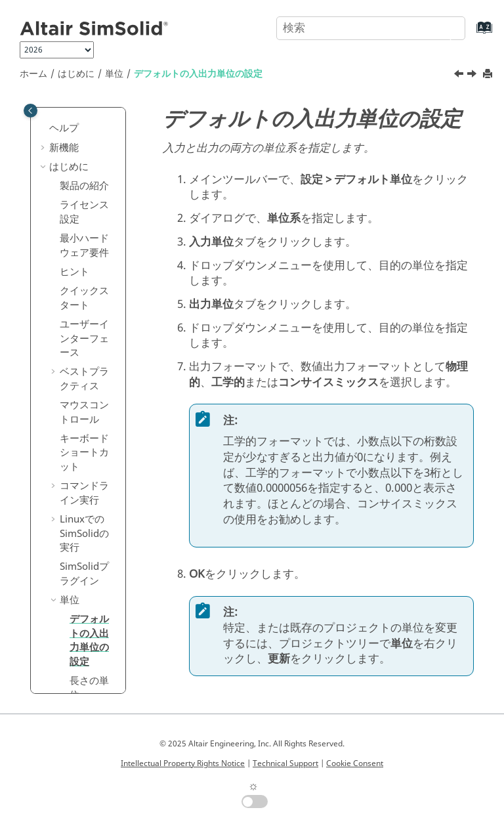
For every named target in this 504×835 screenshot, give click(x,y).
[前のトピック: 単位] (460, 75)
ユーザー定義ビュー (84, 477)
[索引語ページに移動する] (471, 34)
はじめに (76, 74)
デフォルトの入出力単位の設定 (198, 74)
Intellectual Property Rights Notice (183, 763)
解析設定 (79, 402)
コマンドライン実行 (84, 162)
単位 (114, 74)
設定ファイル (84, 563)
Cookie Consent (355, 763)
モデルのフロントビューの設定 (84, 436)
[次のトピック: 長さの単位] (473, 75)
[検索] (440, 27)
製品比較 (79, 536)
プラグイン (84, 243)
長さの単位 (89, 357)
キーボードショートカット (84, 122)
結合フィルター (84, 510)
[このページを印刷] (489, 75)
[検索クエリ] (371, 28)
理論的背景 (84, 588)
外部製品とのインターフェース (79, 655)
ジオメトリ (74, 689)
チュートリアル (79, 615)
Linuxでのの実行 (84, 203)
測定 (70, 383)
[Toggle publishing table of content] (31, 111)
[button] (54, 108)
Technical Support (285, 763)
